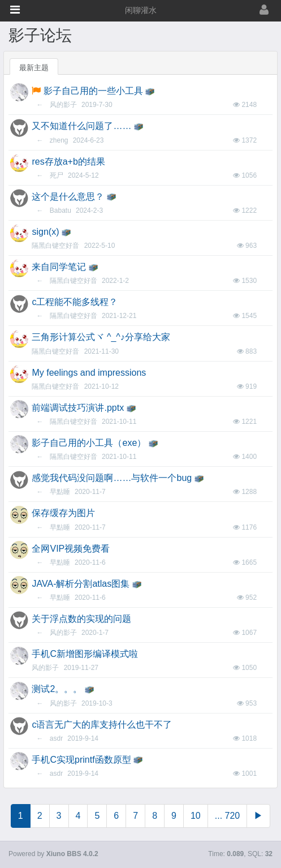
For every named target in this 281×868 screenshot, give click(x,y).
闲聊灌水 (141, 10)
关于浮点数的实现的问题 (81, 619)
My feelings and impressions (89, 373)
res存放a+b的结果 (68, 162)
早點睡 (60, 492)
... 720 (227, 816)
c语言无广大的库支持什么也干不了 (102, 725)
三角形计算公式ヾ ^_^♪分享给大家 (101, 337)
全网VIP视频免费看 (71, 549)
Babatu (60, 210)
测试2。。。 (57, 689)
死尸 (57, 175)
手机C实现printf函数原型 (81, 760)
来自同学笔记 (59, 267)
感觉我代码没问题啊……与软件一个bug (112, 478)
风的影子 (63, 105)
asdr (56, 738)
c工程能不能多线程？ (75, 302)
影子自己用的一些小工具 (93, 91)
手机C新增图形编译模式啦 (85, 654)
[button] (15, 10)
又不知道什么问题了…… (81, 126)
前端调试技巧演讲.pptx (78, 408)
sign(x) (45, 232)
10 (196, 816)
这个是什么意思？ (68, 197)
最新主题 (34, 68)
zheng (59, 140)
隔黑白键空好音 (55, 246)
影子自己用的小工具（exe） (89, 443)
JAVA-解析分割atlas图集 (81, 584)
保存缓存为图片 (63, 513)
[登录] (242, 10)
